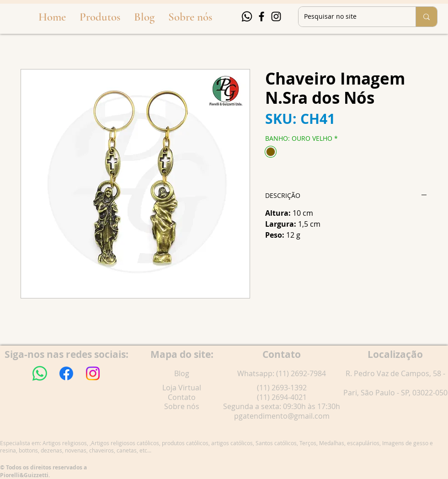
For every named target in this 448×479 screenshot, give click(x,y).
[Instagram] (276, 16)
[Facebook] (261, 16)
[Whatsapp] (247, 16)
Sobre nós (182, 406)
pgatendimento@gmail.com (282, 416)
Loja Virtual (182, 388)
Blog (182, 373)
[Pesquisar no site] (350, 17)
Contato (182, 397)
